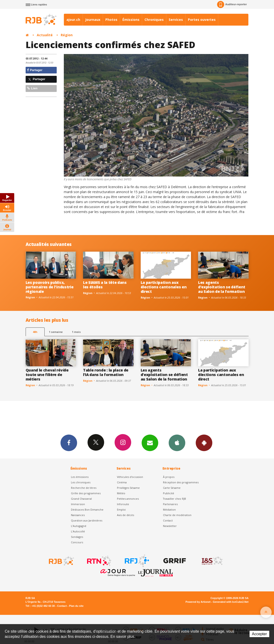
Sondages (77, 537)
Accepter (259, 634)
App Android (204, 443)
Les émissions (80, 477)
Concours (77, 542)
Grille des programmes (86, 493)
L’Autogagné (79, 526)
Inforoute (123, 504)
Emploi (121, 510)
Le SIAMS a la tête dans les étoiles (105, 285)
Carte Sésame (172, 488)
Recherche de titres (84, 488)
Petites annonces (128, 499)
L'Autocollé (78, 531)
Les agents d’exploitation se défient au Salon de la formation (222, 287)
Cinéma (122, 482)
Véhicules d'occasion (130, 477)
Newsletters (150, 443)
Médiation (169, 510)
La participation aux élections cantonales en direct (164, 287)
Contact (168, 520)
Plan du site (76, 606)
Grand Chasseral (81, 499)
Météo (121, 493)
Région (67, 35)
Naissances (78, 515)
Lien (32, 88)
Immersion (78, 504)
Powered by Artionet (198, 602)
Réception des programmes (181, 482)
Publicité (169, 493)
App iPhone (177, 443)
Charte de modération (177, 515)
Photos (111, 20)
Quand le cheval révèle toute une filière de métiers (47, 375)
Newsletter (170, 526)
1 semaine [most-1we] (56, 332)
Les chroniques (81, 482)
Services (176, 20)
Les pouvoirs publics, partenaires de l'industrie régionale (50, 287)
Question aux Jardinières (87, 520)
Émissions (131, 20)
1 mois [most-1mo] (76, 332)
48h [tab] (35, 332)
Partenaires (170, 504)
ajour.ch (73, 20)
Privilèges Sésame (128, 488)
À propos (169, 477)
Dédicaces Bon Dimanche (87, 510)
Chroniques (154, 20)
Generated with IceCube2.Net (231, 602)
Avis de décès (125, 515)
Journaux (93, 20)
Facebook (69, 443)
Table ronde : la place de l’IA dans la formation (106, 372)
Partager (35, 70)
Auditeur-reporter (232, 5)
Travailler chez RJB (174, 499)
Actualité (45, 35)
